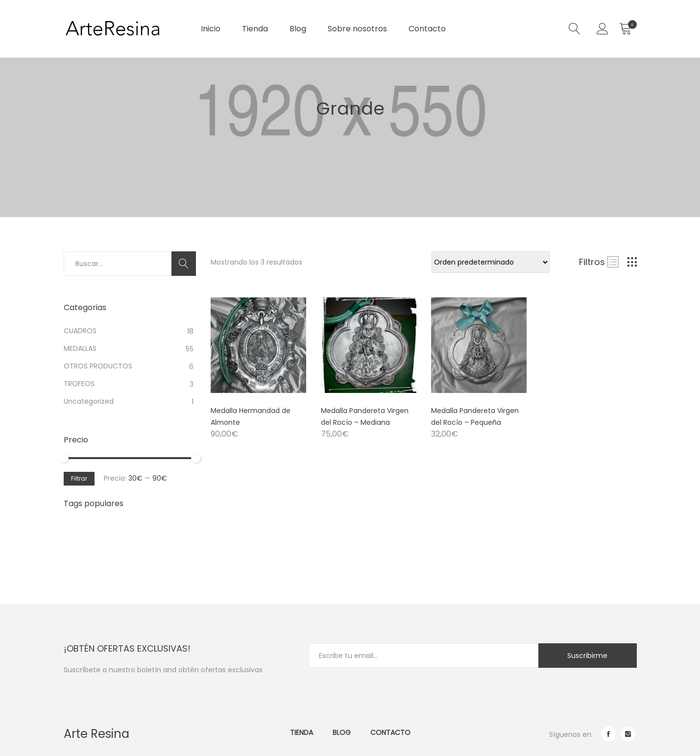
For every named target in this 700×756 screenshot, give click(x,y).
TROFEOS (79, 384)
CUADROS (80, 331)
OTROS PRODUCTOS (98, 366)
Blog (298, 29)
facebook (608, 734)
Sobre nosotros (357, 29)
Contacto (427, 29)
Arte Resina (97, 734)
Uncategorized (89, 401)
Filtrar (79, 478)
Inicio (211, 29)
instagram (628, 734)
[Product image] (258, 345)
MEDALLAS (80, 348)
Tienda (255, 29)
